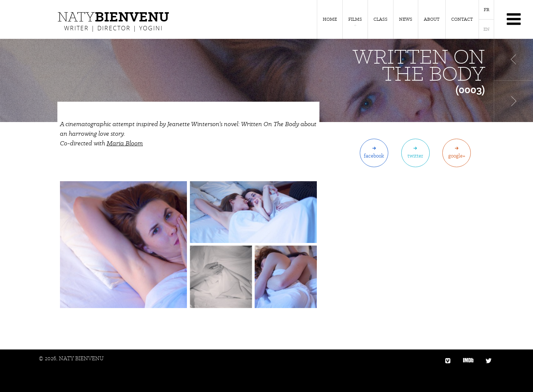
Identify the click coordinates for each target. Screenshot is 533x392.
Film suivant (514, 101)
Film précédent (514, 60)
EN (487, 29)
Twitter (415, 156)
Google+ (457, 156)
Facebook (374, 156)
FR (487, 10)
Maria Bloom (125, 143)
